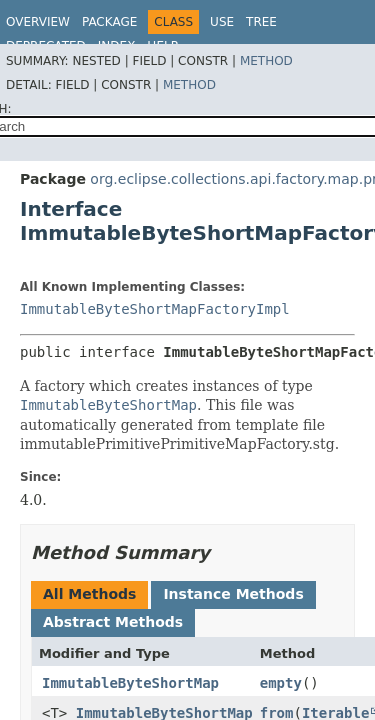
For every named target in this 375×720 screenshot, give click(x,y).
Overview (38, 22)
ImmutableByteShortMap (130, 683)
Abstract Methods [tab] (113, 622)
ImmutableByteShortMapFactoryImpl (155, 309)
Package (109, 22)
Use (222, 22)
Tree (261, 22)
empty (281, 683)
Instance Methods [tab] (233, 594)
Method (266, 61)
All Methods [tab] (89, 594)
